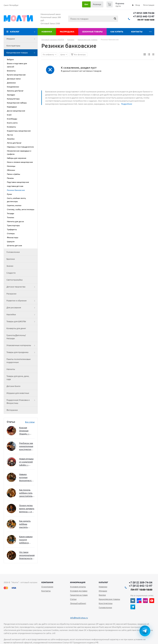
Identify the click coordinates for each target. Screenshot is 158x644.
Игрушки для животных (18, 393)
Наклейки (22, 315)
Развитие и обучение (22, 301)
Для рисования (22, 308)
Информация (78, 582)
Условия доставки (79, 591)
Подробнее (127, 104)
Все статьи (30, 422)
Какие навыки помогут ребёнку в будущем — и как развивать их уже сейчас (26, 540)
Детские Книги (13, 386)
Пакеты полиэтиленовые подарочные (19, 361)
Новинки (47, 32)
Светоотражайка (15, 280)
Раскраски (11, 294)
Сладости (11, 273)
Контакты (137, 32)
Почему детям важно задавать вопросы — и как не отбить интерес (27, 509)
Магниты (11, 369)
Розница (97, 4)
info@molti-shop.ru (79, 618)
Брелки (102, 595)
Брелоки (11, 259)
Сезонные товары (92, 32)
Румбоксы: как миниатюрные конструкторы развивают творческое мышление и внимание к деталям (26, 446)
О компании (47, 587)
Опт (86, 4)
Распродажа (67, 32)
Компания (47, 582)
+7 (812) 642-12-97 (144, 16)
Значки (10, 266)
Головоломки (13, 252)
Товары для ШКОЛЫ (22, 322)
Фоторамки (12, 410)
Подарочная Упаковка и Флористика (22, 402)
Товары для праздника (22, 352)
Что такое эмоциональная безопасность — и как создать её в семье (27, 555)
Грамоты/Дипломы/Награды (16, 337)
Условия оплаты (78, 587)
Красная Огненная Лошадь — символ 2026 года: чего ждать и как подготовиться (26, 431)
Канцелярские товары (22, 53)
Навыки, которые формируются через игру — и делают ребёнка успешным (26, 478)
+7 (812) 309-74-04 (144, 13)
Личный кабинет (78, 603)
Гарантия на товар (79, 595)
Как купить (117, 32)
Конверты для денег (16, 328)
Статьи (73, 599)
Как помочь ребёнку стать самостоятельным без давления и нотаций (27, 493)
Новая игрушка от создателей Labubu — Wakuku (26, 462)
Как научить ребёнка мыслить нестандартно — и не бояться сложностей (26, 524)
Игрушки (22, 39)
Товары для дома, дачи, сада (18, 378)
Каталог (15, 32)
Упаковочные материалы (22, 345)
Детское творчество (22, 287)
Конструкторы (13, 46)
